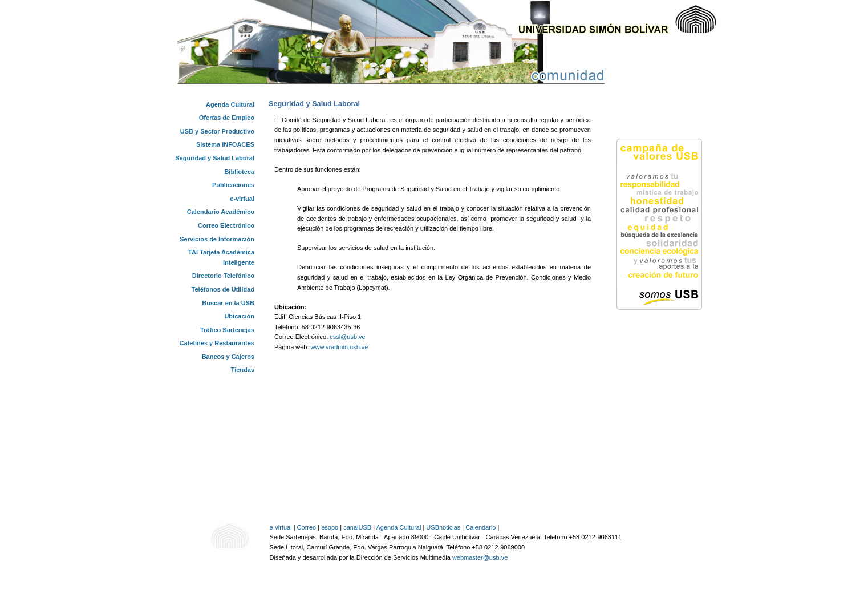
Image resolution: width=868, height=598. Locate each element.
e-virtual (242, 199)
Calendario (480, 527)
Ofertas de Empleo (227, 118)
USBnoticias (443, 527)
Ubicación (239, 316)
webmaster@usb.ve (480, 557)
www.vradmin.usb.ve (340, 347)
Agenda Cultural (230, 104)
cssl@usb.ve (348, 337)
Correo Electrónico (226, 225)
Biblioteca (239, 172)
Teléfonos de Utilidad (223, 289)
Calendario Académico (221, 212)
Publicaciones (233, 185)
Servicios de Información (217, 239)
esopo (330, 527)
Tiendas (243, 370)
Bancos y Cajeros (228, 357)
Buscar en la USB (228, 303)
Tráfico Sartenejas (227, 330)
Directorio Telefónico (223, 276)
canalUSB (357, 527)
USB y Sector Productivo (217, 131)
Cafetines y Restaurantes (217, 343)
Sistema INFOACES (225, 144)
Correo (307, 527)
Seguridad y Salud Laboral (215, 158)
